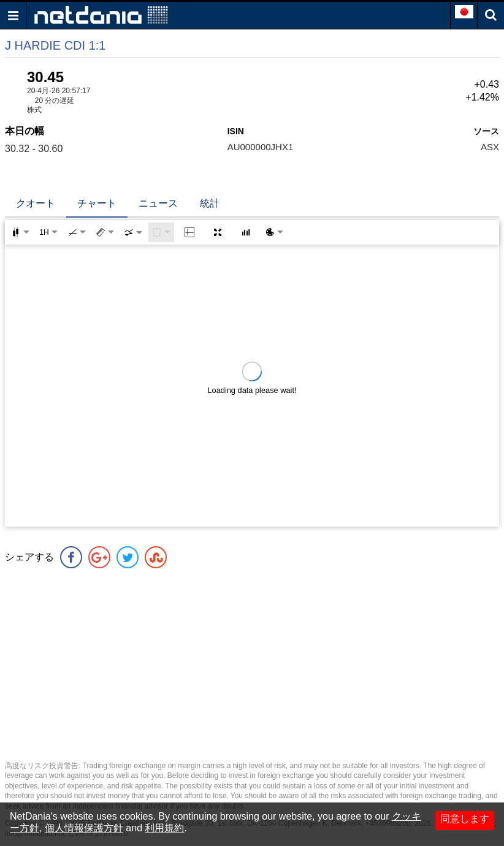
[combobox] (133, 232)
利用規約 (164, 828)
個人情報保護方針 (84, 828)
